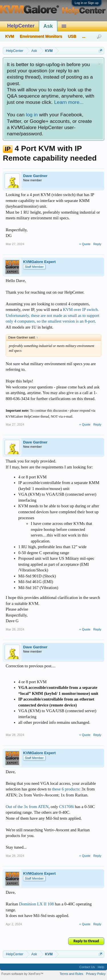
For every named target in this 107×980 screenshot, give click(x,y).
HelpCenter (21, 26)
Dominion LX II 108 (37, 904)
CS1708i (66, 807)
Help (101, 967)
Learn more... (69, 102)
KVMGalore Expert (39, 262)
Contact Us (87, 967)
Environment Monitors (41, 36)
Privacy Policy (96, 974)
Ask (48, 26)
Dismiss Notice (99, 64)
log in (32, 115)
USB (72, 36)
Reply (97, 244)
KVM (10, 36)
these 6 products (65, 789)
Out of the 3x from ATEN (27, 807)
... (84, 36)
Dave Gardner (35, 176)
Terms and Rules (71, 974)
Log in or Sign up (87, 3)
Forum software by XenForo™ (22, 974)
